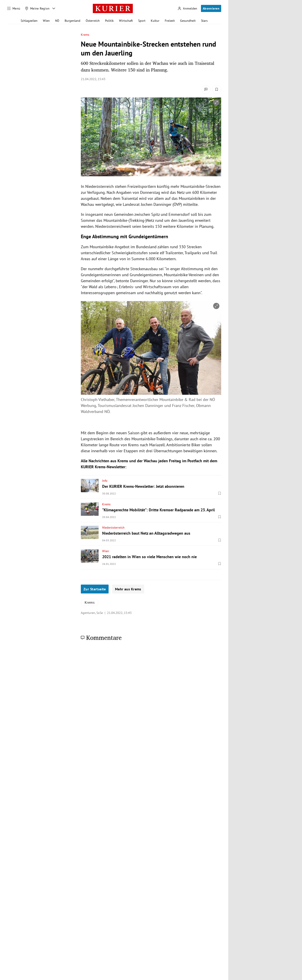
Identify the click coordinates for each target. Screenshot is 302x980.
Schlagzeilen (29, 21)
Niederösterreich (113, 528)
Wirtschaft (126, 21)
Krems (85, 35)
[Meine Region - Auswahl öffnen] (54, 8)
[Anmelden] (187, 9)
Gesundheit (188, 21)
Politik (109, 21)
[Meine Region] (37, 8)
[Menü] (14, 8)
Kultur (155, 21)
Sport (142, 21)
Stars (204, 21)
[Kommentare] (206, 89)
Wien (46, 21)
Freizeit (170, 21)
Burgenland (73, 21)
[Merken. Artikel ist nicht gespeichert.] (217, 89)
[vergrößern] (216, 102)
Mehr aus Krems (128, 589)
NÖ (57, 21)
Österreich (93, 21)
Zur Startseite (95, 589)
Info (105, 481)
